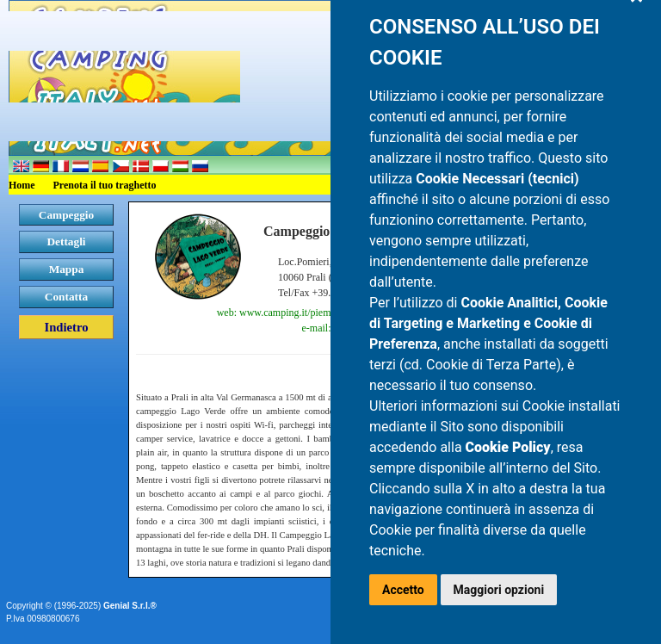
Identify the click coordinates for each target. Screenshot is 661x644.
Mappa (67, 269)
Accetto (403, 590)
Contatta (66, 297)
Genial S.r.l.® (130, 606)
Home (22, 185)
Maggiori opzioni (499, 590)
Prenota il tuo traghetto (105, 185)
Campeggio (66, 215)
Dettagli (66, 241)
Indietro (66, 327)
